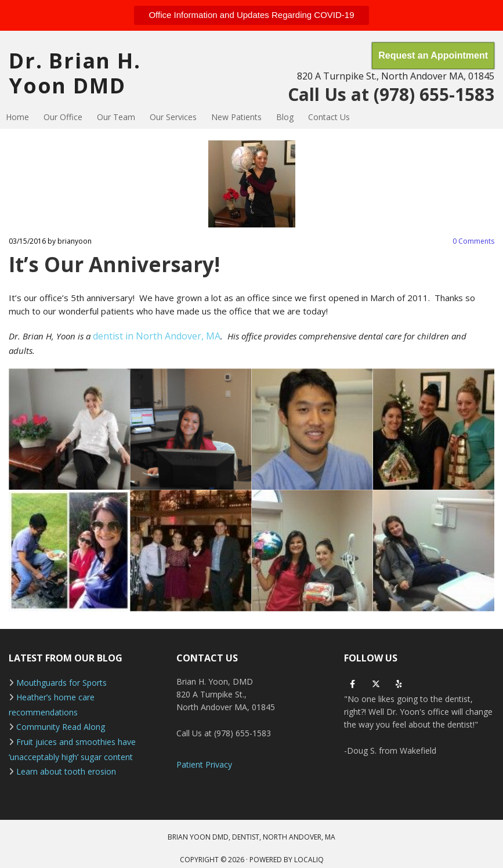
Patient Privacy (204, 764)
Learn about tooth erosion (66, 771)
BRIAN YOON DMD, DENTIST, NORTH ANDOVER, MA (251, 837)
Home (17, 117)
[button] (251, 15)
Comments (473, 241)
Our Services (173, 117)
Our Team (116, 117)
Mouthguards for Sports (61, 683)
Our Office (63, 117)
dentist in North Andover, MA (157, 336)
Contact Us (329, 117)
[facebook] (353, 684)
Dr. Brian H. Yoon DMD (75, 73)
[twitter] (376, 684)
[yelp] (399, 684)
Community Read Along (61, 727)
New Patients (236, 117)
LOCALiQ (309, 860)
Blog (285, 117)
